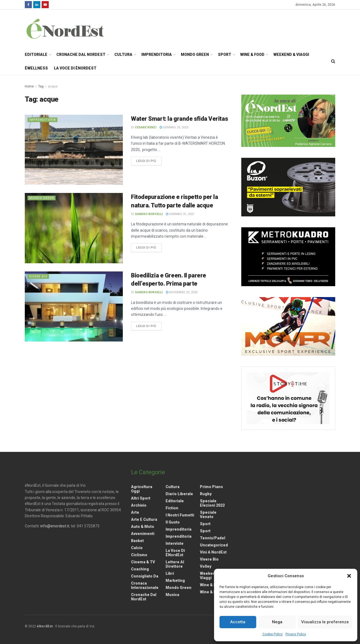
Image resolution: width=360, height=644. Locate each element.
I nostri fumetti (180, 515)
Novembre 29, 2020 (182, 292)
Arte (135, 512)
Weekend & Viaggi (291, 55)
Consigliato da (145, 576)
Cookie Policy (273, 634)
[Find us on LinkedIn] (37, 5)
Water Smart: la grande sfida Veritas (179, 119)
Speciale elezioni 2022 (212, 503)
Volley (206, 566)
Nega (277, 622)
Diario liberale (179, 494)
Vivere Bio (38, 276)
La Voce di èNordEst (75, 68)
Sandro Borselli (149, 214)
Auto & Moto (143, 527)
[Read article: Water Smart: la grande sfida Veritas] (74, 150)
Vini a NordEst (213, 552)
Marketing (175, 580)
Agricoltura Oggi (142, 489)
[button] (349, 576)
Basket (137, 541)
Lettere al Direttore (175, 564)
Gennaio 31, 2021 (180, 214)
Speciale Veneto (208, 515)
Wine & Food (252, 55)
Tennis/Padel (213, 538)
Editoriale (36, 55)
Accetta (238, 622)
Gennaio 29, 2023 (174, 127)
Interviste (175, 543)
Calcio (137, 548)
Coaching (140, 569)
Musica (172, 595)
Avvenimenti (143, 534)
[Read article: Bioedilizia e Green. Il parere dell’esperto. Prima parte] (74, 306)
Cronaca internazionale (145, 585)
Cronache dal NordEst (81, 55)
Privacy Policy (296, 634)
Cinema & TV (143, 562)
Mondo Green (195, 55)
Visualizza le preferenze (325, 622)
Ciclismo (139, 555)
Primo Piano (211, 487)
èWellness (36, 68)
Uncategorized (214, 545)
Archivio (139, 505)
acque (53, 86)
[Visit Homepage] (72, 29)
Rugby (206, 494)
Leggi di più (149, 161)
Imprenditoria (157, 55)
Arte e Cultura (144, 519)
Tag (41, 86)
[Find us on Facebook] (28, 5)
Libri (170, 573)
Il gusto (173, 522)
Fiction (172, 508)
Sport (225, 55)
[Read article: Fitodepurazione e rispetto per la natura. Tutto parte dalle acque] (74, 228)
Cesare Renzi (146, 127)
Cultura (123, 55)
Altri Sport (141, 498)
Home (29, 86)
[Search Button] (333, 61)
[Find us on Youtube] (45, 5)
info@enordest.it (55, 526)
